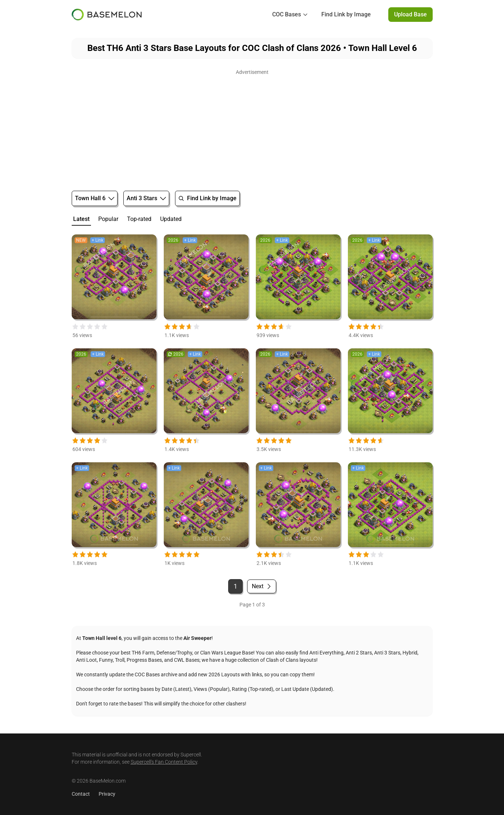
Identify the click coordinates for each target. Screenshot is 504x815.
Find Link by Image (346, 14)
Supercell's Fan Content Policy (164, 762)
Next (262, 586)
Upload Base (410, 14)
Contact (81, 794)
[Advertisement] (252, 128)
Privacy (107, 794)
